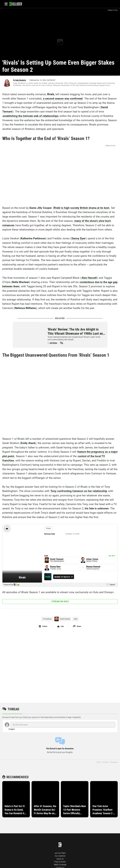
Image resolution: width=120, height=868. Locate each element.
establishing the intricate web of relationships (31, 115)
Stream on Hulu (60, 600)
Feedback (114, 762)
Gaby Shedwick (21, 80)
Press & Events (60, 862)
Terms (99, 762)
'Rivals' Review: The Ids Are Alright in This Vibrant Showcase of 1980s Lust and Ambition (76, 330)
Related (60, 317)
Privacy (106, 762)
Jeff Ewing (53, 342)
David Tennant (57, 558)
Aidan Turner (92, 558)
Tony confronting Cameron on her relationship (79, 490)
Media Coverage (60, 865)
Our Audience (60, 856)
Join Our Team (60, 853)
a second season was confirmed (62, 97)
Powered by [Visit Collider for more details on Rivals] (11, 583)
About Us (60, 859)
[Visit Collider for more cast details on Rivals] (112, 555)
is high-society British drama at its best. (82, 207)
